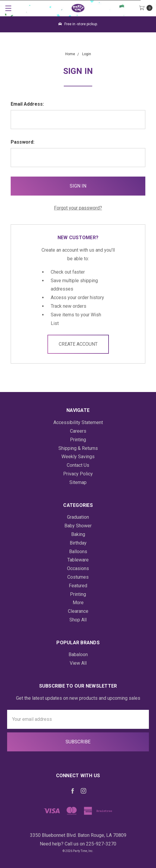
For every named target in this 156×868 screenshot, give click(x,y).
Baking (78, 534)
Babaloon (78, 654)
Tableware (78, 560)
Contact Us (78, 465)
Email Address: (27, 104)
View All (78, 663)
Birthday (78, 543)
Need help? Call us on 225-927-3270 (78, 844)
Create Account (78, 344)
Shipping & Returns (78, 448)
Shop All (78, 620)
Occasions (78, 568)
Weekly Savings (78, 457)
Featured (78, 586)
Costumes (78, 577)
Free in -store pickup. (78, 24)
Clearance (78, 611)
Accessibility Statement (78, 422)
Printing (78, 440)
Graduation (78, 517)
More (78, 603)
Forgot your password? (78, 208)
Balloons (78, 552)
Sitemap (78, 482)
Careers (78, 431)
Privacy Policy (78, 474)
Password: (23, 142)
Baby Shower (78, 526)
